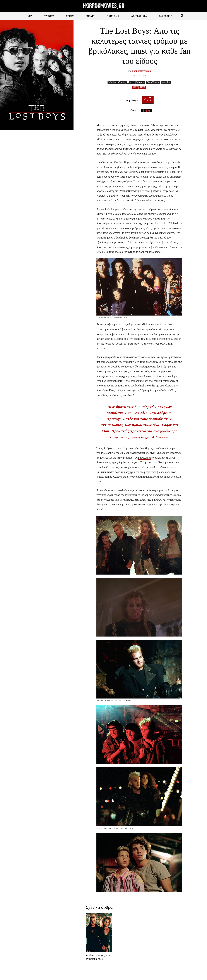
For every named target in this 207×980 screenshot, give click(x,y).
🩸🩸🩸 (146, 111)
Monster (140, 82)
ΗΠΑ (143, 87)
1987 (135, 87)
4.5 (148, 100)
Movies (112, 82)
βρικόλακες (145, 458)
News (90, 951)
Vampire (166, 82)
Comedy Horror (126, 82)
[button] (182, 15)
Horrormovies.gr (142, 71)
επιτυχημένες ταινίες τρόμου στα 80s (135, 125)
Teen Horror (153, 82)
